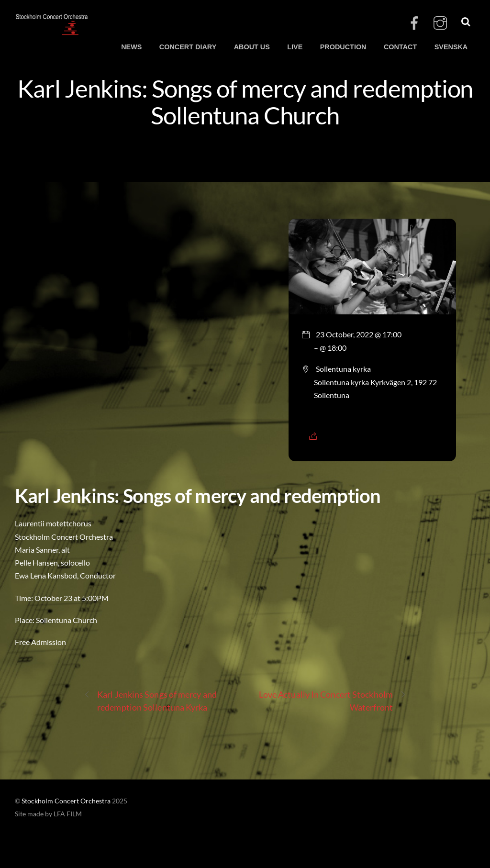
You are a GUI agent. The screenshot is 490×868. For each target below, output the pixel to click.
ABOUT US (252, 47)
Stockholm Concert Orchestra (66, 801)
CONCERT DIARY (188, 47)
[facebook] (414, 23)
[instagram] (440, 23)
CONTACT (400, 47)
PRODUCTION (343, 47)
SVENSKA (451, 47)
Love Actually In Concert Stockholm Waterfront (333, 700)
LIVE (295, 47)
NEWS (131, 47)
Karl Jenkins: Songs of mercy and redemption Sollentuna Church (245, 101)
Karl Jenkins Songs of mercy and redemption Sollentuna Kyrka (150, 700)
